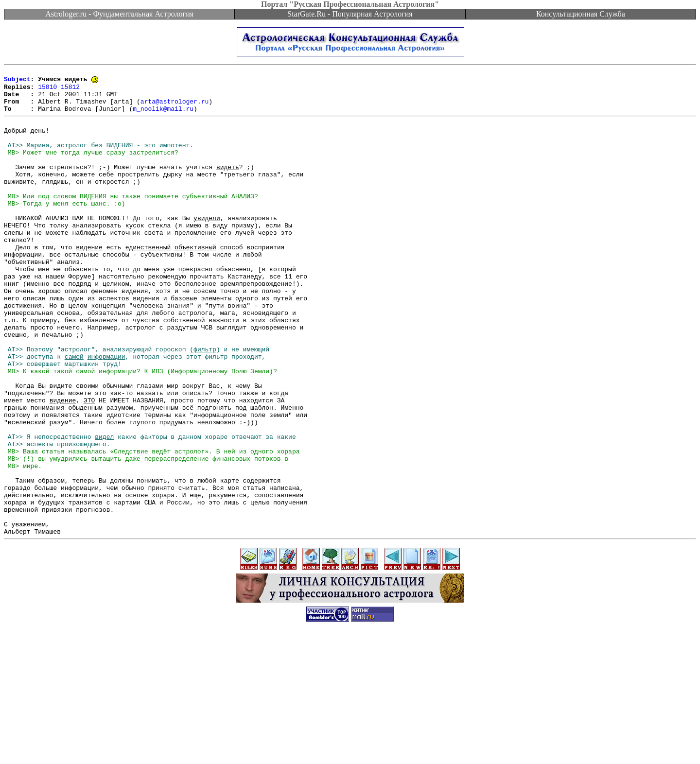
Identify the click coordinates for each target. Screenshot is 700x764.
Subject (17, 82)
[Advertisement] (350, 742)
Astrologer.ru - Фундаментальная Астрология (119, 14)
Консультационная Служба (581, 14)
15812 (70, 90)
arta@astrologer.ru (175, 108)
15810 (47, 90)
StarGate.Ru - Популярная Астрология (350, 14)
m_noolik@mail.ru (163, 117)
